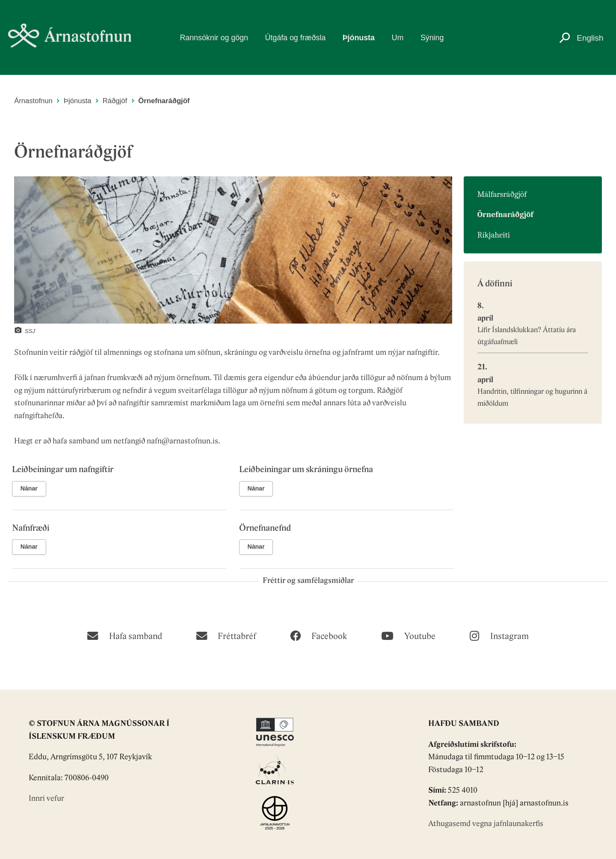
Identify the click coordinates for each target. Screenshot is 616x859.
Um (398, 38)
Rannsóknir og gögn (214, 38)
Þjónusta (359, 38)
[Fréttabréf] (226, 635)
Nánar (29, 488)
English (590, 38)
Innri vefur (46, 799)
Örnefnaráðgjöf (164, 101)
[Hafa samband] (124, 635)
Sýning (432, 38)
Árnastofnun (33, 101)
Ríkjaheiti (494, 235)
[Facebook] (318, 635)
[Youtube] (408, 635)
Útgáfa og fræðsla (296, 38)
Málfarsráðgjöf (502, 194)
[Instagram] (499, 635)
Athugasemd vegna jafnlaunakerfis (486, 824)
